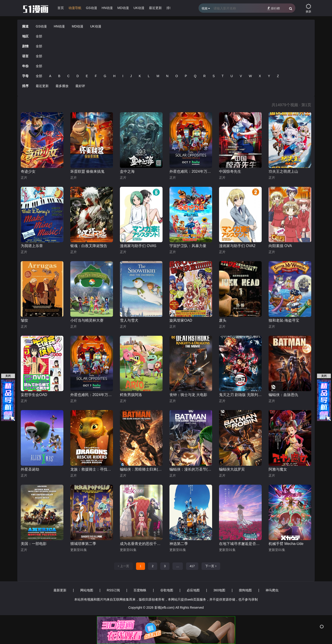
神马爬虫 (272, 590)
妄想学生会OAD (34, 395)
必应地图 (193, 590)
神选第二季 (179, 544)
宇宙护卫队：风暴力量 (188, 246)
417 (192, 566)
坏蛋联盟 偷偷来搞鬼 (87, 171)
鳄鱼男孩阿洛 (131, 395)
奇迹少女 (28, 171)
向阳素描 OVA (280, 246)
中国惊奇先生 (230, 171)
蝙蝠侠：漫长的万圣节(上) (191, 469)
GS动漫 (92, 8)
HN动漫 (107, 8)
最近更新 (155, 8)
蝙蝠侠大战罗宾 (232, 469)
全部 (39, 36)
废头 (223, 320)
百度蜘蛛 (140, 590)
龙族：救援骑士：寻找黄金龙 (92, 469)
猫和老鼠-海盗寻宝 (284, 320)
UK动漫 (139, 8)
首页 (61, 8)
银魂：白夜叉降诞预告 (89, 246)
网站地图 (87, 590)
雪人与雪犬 (129, 320)
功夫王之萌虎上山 (283, 171)
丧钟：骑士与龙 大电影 (188, 395)
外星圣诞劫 (30, 469)
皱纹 (24, 320)
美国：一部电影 (34, 544)
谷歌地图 (167, 590)
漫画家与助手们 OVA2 (237, 246)
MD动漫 (123, 8)
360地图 (219, 590)
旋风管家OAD (181, 320)
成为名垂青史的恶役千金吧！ (141, 544)
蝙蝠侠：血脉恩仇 (283, 395)
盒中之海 (127, 171)
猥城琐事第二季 (83, 544)
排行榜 (274, 8)
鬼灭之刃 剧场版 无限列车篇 (240, 395)
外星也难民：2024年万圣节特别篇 (191, 171)
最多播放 (62, 86)
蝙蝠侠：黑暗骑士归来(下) (141, 469)
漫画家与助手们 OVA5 (138, 246)
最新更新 (60, 590)
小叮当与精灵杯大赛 (87, 320)
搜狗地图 (245, 590)
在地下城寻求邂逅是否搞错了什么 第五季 (240, 544)
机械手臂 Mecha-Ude (286, 544)
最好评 (80, 86)
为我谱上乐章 (32, 246)
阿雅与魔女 (278, 469)
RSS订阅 (113, 590)
